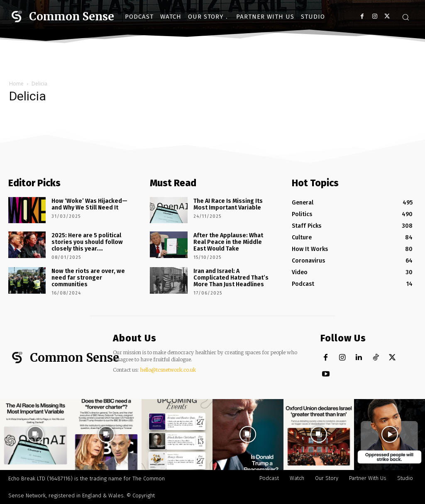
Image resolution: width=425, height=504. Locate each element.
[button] (405, 17)
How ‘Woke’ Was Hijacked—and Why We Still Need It (89, 204)
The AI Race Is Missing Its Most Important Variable (228, 204)
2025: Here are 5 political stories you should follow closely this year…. (87, 242)
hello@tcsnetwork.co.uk (168, 370)
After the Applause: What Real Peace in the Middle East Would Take (228, 242)
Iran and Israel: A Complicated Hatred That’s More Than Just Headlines (231, 277)
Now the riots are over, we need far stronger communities (88, 277)
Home (16, 84)
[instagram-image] (35, 435)
